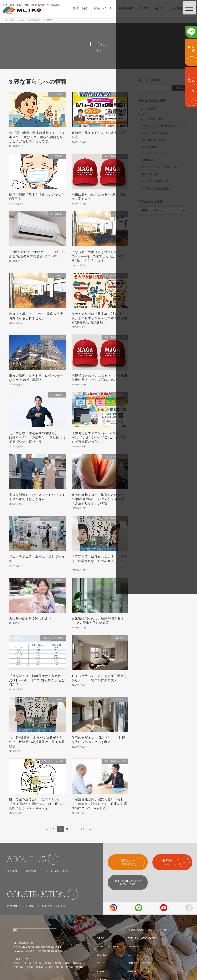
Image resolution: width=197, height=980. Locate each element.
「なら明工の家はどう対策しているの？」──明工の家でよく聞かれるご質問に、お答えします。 (98, 256)
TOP (100, 930)
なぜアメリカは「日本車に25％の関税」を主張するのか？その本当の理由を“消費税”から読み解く (99, 318)
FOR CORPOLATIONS (141, 963)
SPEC (101, 938)
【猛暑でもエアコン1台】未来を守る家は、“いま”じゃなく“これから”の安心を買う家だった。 (99, 437)
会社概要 (12, 871)
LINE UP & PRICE (108, 947)
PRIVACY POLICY (139, 972)
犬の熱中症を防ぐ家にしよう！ (32, 618)
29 (82, 830)
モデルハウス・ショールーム (172, 862)
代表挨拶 (31, 871)
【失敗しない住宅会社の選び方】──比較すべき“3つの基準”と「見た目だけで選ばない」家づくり (37, 437)
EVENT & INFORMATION (143, 938)
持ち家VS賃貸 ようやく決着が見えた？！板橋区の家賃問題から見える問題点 (37, 742)
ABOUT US (26, 859)
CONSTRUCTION (36, 894)
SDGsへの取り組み (56, 871)
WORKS (102, 955)
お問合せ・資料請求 (128, 862)
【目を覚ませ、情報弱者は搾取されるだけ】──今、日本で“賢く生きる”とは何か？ (37, 680)
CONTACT (134, 955)
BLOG (101, 972)
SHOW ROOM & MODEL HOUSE (147, 930)
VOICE (101, 963)
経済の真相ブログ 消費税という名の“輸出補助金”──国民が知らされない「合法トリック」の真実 (100, 499)
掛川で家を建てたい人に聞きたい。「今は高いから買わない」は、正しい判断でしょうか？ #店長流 (37, 804)
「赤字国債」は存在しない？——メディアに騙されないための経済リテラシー (99, 561)
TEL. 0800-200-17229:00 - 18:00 (128, 883)
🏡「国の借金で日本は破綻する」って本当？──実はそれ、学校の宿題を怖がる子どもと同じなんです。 (37, 137)
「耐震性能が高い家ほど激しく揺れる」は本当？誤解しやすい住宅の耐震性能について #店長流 (99, 804)
